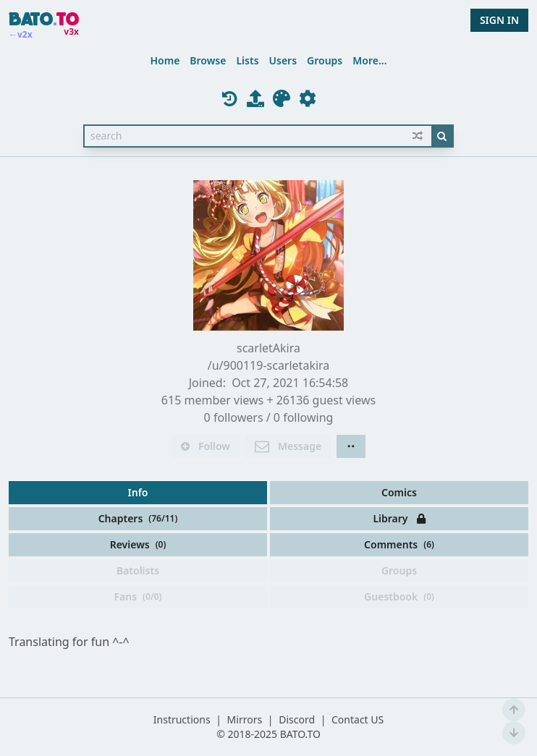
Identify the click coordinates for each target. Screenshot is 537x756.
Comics (399, 492)
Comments (399, 544)
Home (165, 60)
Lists (247, 60)
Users (283, 60)
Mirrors (245, 719)
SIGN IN (499, 20)
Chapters (138, 518)
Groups (325, 60)
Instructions (182, 719)
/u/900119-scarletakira (269, 365)
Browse (208, 60)
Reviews (138, 544)
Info (138, 492)
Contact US (358, 719)
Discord (297, 719)
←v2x (21, 35)
